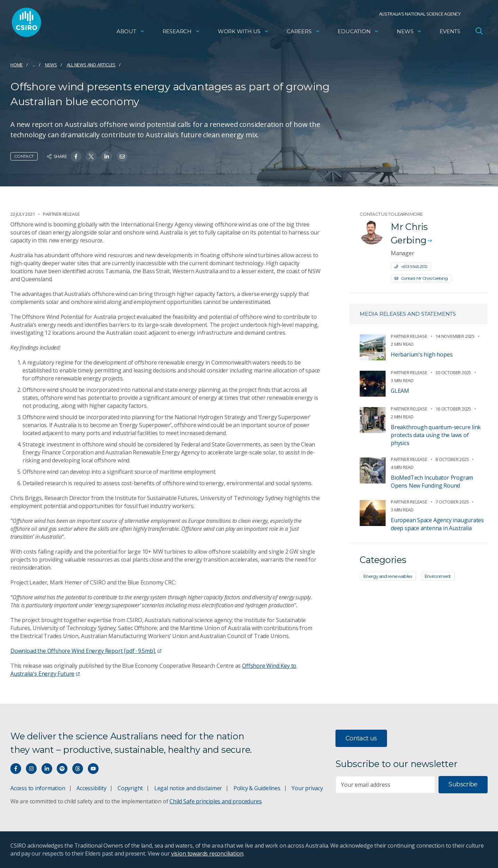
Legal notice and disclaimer (188, 788)
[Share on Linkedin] (107, 156)
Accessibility (91, 788)
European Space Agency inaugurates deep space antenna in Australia (437, 524)
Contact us (361, 738)
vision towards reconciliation (207, 853)
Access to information (38, 788)
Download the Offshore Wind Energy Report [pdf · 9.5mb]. (86, 651)
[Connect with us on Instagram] (31, 769)
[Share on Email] (122, 156)
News (409, 33)
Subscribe (463, 784)
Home (17, 65)
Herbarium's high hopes (422, 354)
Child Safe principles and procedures (215, 801)
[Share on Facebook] (76, 156)
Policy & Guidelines (257, 788)
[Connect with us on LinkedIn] (47, 769)
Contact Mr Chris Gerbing (421, 278)
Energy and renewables (388, 576)
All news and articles (91, 65)
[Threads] (78, 769)
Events (450, 33)
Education (358, 33)
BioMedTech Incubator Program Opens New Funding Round (432, 482)
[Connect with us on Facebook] (16, 769)
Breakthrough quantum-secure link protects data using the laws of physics (436, 435)
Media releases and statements (408, 314)
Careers (303, 33)
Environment (438, 576)
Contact (24, 156)
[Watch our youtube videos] (93, 769)
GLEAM (400, 391)
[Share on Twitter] (91, 156)
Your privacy (307, 788)
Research (181, 33)
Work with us (243, 33)
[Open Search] (479, 33)
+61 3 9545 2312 (411, 266)
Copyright (130, 788)
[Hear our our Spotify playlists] (62, 769)
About (131, 33)
